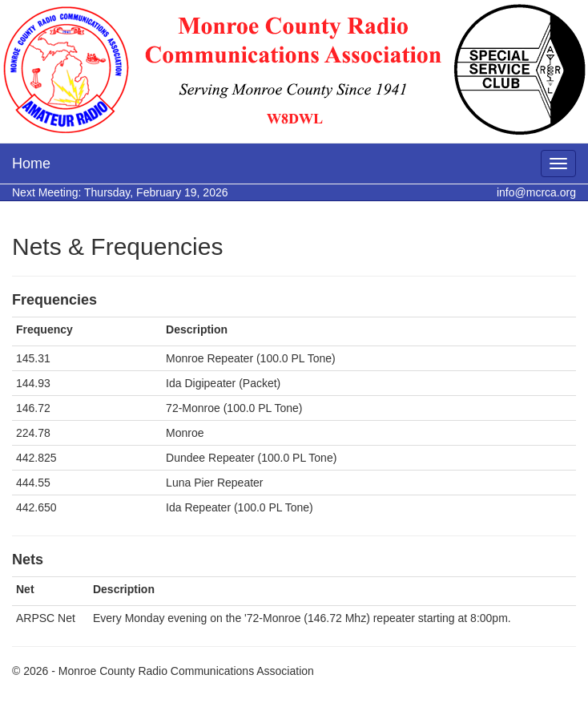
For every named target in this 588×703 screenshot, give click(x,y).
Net (25, 589)
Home (31, 164)
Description (197, 329)
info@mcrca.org (536, 192)
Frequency (44, 329)
